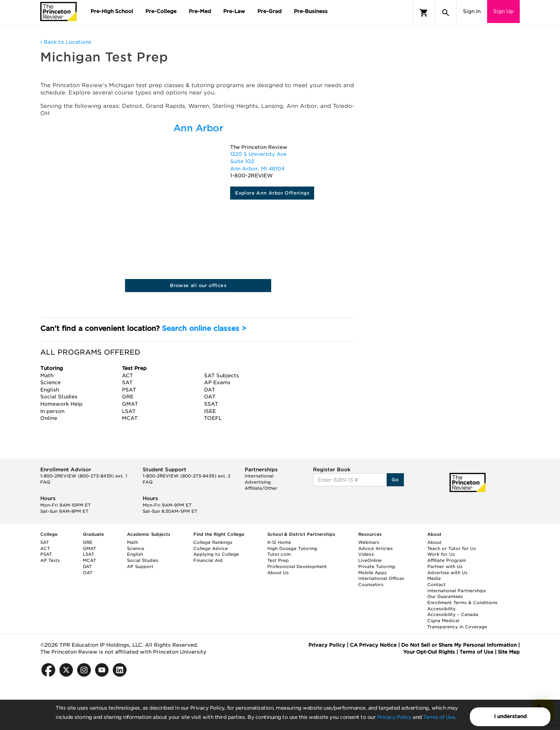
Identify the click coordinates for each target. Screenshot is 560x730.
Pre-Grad (269, 11)
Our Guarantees (445, 596)
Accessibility (441, 609)
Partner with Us (445, 566)
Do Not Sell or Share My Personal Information (459, 645)
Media (434, 578)
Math (133, 542)
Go (395, 480)
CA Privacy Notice (373, 645)
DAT (87, 566)
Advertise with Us (447, 573)
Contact (436, 585)
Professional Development (297, 566)
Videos (366, 554)
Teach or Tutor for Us (452, 548)
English (135, 554)
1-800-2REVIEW (84, 476)
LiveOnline (370, 560)
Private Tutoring (377, 566)
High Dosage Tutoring (292, 548)
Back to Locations (66, 42)
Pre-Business (311, 11)
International (259, 476)
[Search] (446, 13)
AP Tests (50, 560)
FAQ (45, 482)
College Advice (211, 548)
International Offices (381, 578)
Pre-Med (200, 11)
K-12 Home (279, 542)
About (434, 542)
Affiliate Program (447, 560)
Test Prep (278, 560)
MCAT (89, 560)
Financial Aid (208, 560)
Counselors (371, 585)
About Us (278, 573)
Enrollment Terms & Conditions (462, 603)
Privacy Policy (394, 717)
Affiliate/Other (261, 488)
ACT (45, 548)
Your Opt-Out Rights (429, 652)
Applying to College (216, 554)
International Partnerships (457, 591)
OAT (88, 573)
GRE (88, 542)
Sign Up (503, 11)
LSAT (88, 554)
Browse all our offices (198, 285)
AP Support (140, 566)
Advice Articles (376, 548)
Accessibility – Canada (453, 614)
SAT (44, 542)
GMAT (89, 548)
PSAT (46, 554)
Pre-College (161, 11)
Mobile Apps (372, 573)
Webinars (369, 542)
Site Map (509, 652)
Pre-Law (234, 11)
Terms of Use (439, 717)
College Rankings (213, 542)
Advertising (258, 482)
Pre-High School (112, 11)
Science (136, 548)
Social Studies (143, 560)
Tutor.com (279, 554)
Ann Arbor (198, 128)
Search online (204, 328)
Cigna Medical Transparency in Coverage (457, 624)
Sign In (472, 11)
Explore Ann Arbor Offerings (272, 193)
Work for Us (441, 554)
